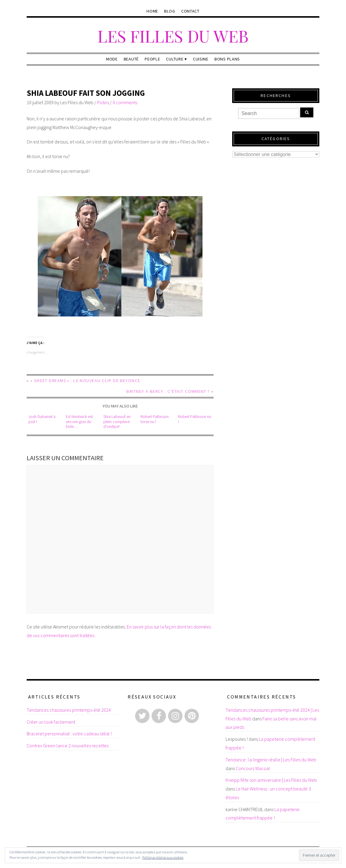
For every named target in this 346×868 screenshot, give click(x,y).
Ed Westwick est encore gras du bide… (79, 422)
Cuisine (201, 59)
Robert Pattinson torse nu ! (155, 419)
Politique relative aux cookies (163, 857)
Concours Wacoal (253, 768)
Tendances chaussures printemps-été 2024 (69, 710)
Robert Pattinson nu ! (195, 419)
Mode (112, 59)
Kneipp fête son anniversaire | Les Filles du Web (271, 780)
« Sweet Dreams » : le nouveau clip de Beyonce (85, 381)
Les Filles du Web (173, 36)
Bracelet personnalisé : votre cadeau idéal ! (69, 734)
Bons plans (227, 59)
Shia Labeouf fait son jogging (86, 93)
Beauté (131, 59)
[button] (120, 256)
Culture (175, 59)
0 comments (125, 102)
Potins (103, 102)
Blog (170, 11)
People (152, 59)
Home (152, 11)
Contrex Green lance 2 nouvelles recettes (68, 746)
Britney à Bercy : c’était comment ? (168, 391)
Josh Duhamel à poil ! (42, 419)
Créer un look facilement (51, 722)
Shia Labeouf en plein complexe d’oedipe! (117, 422)
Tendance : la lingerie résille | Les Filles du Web (271, 760)
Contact (190, 11)
